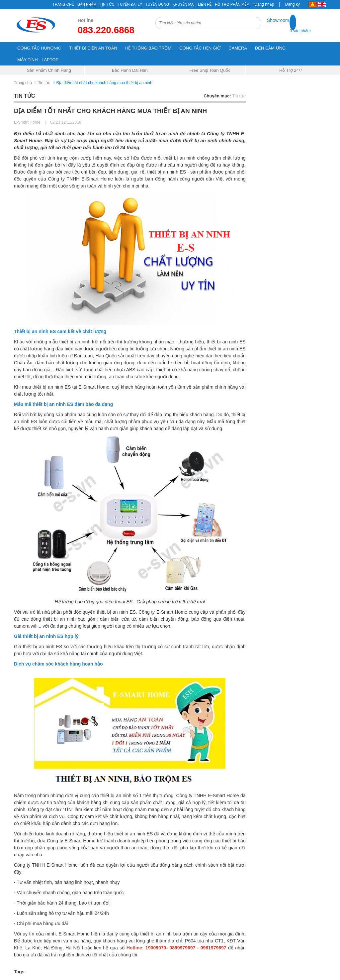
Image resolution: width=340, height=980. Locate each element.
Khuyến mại (183, 4)
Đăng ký (293, 4)
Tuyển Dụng (157, 4)
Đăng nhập (264, 4)
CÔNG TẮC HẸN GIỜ (200, 48)
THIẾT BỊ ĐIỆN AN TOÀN (93, 48)
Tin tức (107, 4)
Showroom (278, 20)
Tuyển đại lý (130, 4)
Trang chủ (63, 4)
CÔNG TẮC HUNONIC (39, 48)
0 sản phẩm (300, 31)
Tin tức (44, 83)
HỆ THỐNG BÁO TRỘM (148, 48)
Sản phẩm (87, 4)
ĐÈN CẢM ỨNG (270, 48)
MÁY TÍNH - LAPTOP (38, 60)
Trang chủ (23, 83)
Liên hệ (205, 4)
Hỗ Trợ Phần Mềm (232, 4)
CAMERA (238, 48)
